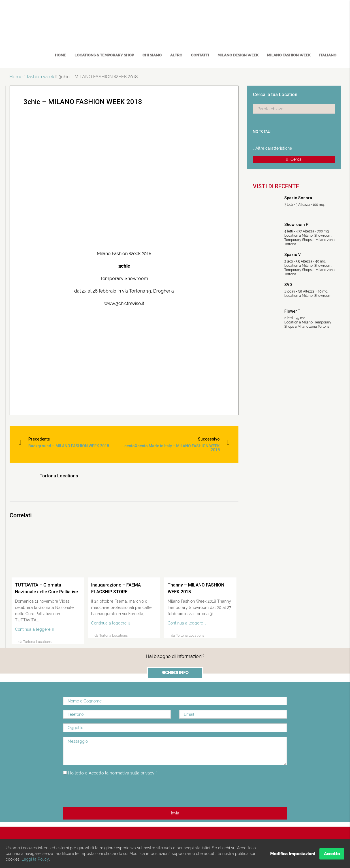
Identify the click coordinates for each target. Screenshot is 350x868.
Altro (176, 55)
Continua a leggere (34, 629)
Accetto (332, 854)
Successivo (207, 439)
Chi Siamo (152, 55)
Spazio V (293, 255)
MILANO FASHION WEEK (289, 55)
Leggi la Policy (35, 859)
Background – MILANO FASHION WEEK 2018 (70, 446)
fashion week (40, 77)
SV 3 (288, 285)
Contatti (200, 55)
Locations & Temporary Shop (104, 55)
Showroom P (296, 225)
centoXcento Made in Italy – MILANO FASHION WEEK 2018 (176, 448)
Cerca (294, 159)
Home (60, 55)
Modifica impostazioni (293, 854)
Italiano (328, 55)
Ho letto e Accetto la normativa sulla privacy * (116, 773)
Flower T (292, 311)
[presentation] (106, 792)
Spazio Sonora (298, 198)
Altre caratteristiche (272, 148)
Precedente (40, 439)
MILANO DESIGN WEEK (238, 55)
